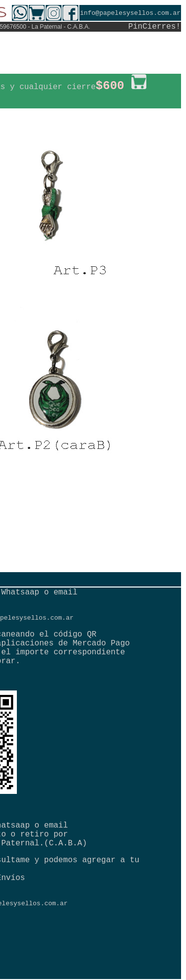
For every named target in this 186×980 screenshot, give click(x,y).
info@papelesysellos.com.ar (130, 13)
